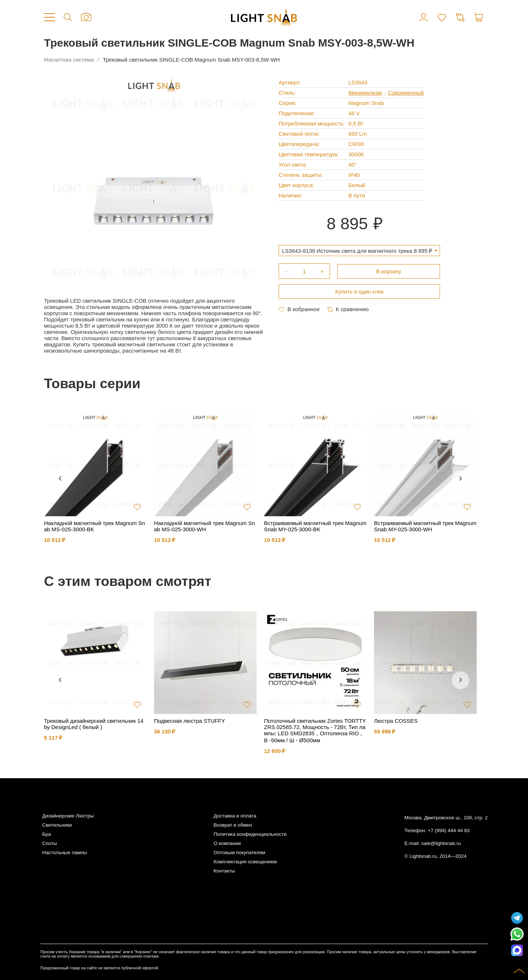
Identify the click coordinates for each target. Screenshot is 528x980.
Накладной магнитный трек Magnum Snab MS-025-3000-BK (94, 526)
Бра (47, 834)
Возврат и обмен (233, 825)
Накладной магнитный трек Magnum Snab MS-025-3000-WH (204, 526)
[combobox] (359, 251)
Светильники (57, 825)
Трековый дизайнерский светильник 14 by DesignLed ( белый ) (94, 724)
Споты (49, 843)
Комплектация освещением (245, 862)
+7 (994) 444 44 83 (449, 830)
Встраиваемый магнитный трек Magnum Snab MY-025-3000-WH (425, 526)
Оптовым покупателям (239, 853)
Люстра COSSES (396, 721)
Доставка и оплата (235, 816)
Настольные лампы (65, 853)
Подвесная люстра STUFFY (190, 721)
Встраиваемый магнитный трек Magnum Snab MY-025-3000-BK (315, 526)
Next (461, 479)
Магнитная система (69, 60)
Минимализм (365, 93)
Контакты (224, 871)
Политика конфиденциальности (250, 834)
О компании (227, 843)
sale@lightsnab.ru (441, 843)
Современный (406, 93)
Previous (60, 479)
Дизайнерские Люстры (68, 816)
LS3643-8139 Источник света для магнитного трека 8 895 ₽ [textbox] (357, 251)
